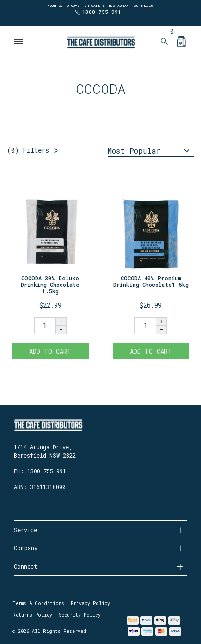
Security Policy (80, 615)
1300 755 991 (102, 12)
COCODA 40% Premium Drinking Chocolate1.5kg (151, 281)
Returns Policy (32, 615)
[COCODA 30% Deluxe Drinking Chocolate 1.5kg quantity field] (45, 326)
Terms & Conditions (38, 604)
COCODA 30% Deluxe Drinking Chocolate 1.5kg (50, 285)
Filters (28, 150)
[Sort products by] (151, 151)
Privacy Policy (90, 604)
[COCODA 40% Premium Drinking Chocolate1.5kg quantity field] (145, 326)
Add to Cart (50, 351)
